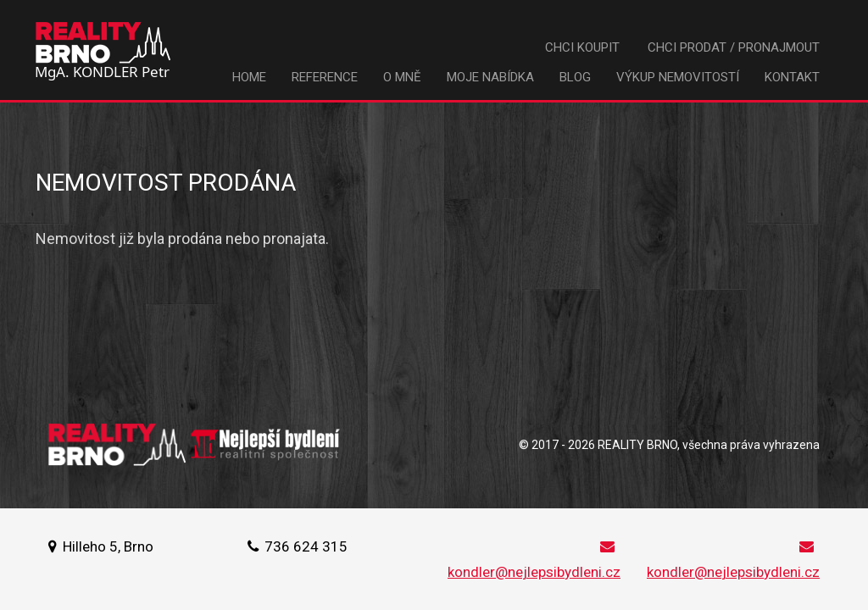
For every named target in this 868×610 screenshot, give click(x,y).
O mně (402, 77)
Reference (325, 77)
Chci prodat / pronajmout (734, 47)
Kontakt (792, 77)
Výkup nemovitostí (678, 77)
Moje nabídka (490, 77)
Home (249, 77)
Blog (575, 77)
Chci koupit (582, 47)
